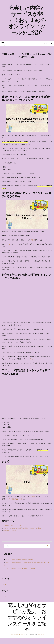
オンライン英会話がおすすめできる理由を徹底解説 (20, 566)
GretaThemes (41, 640)
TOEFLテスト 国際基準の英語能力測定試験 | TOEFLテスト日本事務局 (22, 534)
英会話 (33, 246)
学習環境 (33, 503)
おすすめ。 (30, 365)
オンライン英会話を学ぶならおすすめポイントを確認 (20, 574)
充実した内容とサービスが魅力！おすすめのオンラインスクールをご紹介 (27, 24)
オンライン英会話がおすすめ (14, 505)
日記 (5, 603)
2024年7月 (6, 591)
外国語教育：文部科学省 (10, 537)
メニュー (5, 50)
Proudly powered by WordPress (18, 640)
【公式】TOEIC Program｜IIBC (12, 532)
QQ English (9, 250)
